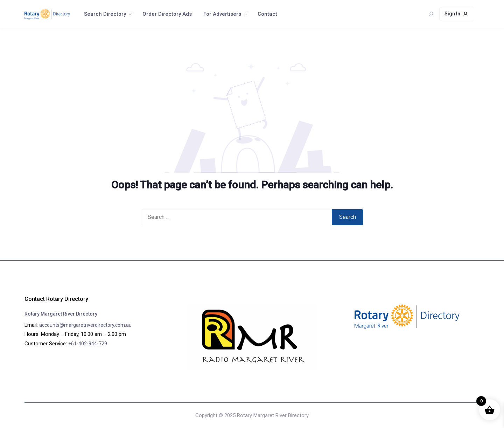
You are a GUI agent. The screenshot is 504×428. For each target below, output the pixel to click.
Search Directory (105, 14)
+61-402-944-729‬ (88, 344)
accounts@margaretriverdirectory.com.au (85, 325)
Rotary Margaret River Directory (61, 314)
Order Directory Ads (167, 14)
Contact (267, 14)
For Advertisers (222, 14)
